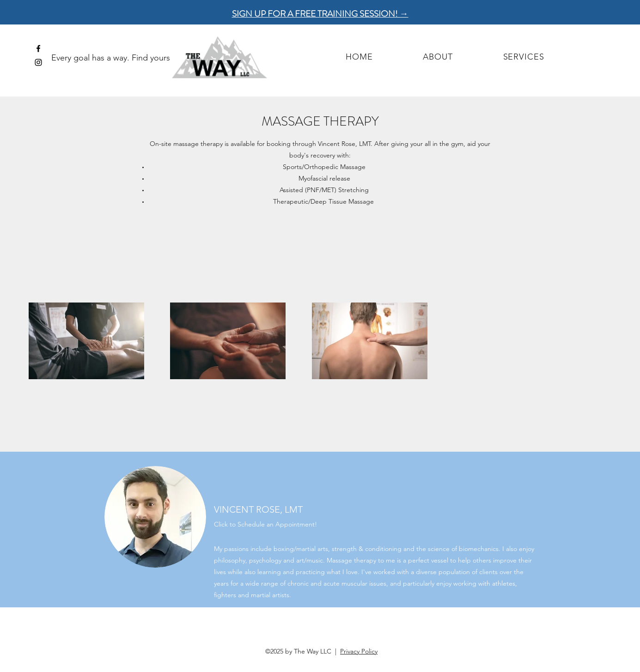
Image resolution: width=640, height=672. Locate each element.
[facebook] (38, 48)
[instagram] (38, 62)
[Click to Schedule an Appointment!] (270, 524)
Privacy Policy (359, 651)
